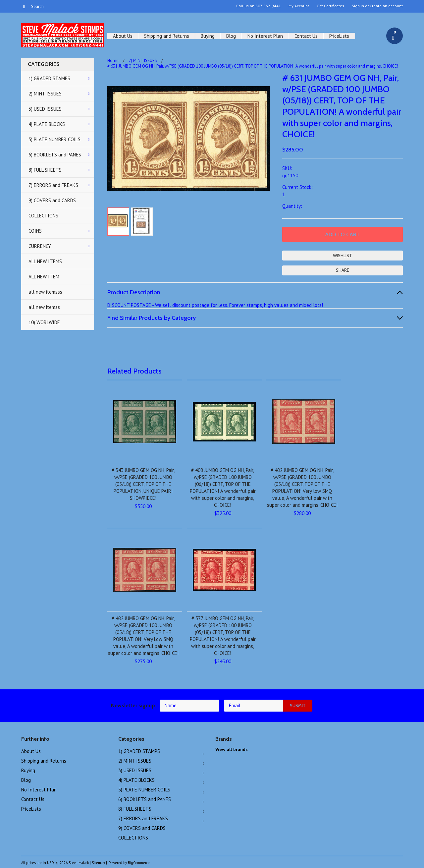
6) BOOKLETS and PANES (55, 155)
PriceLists (339, 36)
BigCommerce (139, 863)
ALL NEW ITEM (44, 277)
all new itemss (44, 307)
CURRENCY (40, 246)
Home (113, 60)
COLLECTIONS (43, 216)
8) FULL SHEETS (45, 170)
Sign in (358, 6)
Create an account (386, 6)
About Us (123, 36)
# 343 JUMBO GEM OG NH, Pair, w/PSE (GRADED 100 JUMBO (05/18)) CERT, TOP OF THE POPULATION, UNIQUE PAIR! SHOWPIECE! (143, 484)
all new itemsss (45, 292)
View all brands (232, 749)
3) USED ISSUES (45, 109)
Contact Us (306, 36)
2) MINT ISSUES (45, 94)
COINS (35, 231)
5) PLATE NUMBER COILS (54, 139)
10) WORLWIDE (44, 322)
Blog (231, 36)
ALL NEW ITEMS (45, 261)
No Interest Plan (265, 36)
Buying (208, 36)
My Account (299, 6)
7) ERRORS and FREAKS (53, 185)
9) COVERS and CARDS (52, 200)
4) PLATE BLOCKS (47, 124)
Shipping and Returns (167, 36)
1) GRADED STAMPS (49, 78)
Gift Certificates (330, 6)
